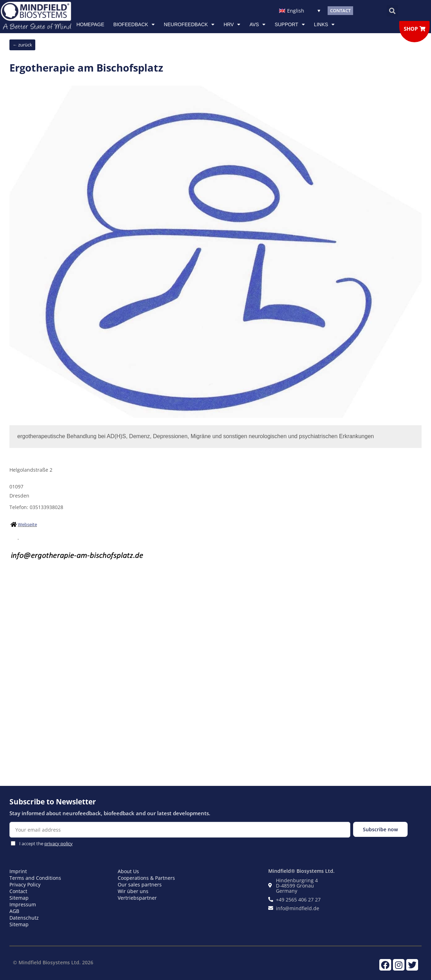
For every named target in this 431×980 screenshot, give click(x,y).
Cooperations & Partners (146, 878)
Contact (18, 891)
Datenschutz (24, 918)
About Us (128, 871)
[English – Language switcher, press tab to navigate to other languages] (300, 11)
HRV (232, 24)
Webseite (27, 524)
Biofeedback (134, 24)
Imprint (18, 871)
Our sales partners (140, 885)
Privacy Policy (25, 885)
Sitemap (19, 898)
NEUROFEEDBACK (189, 24)
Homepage (90, 24)
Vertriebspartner (137, 898)
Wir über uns (133, 891)
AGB (14, 911)
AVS (257, 24)
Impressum (23, 904)
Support (290, 24)
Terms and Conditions (35, 878)
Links (324, 24)
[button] (392, 11)
